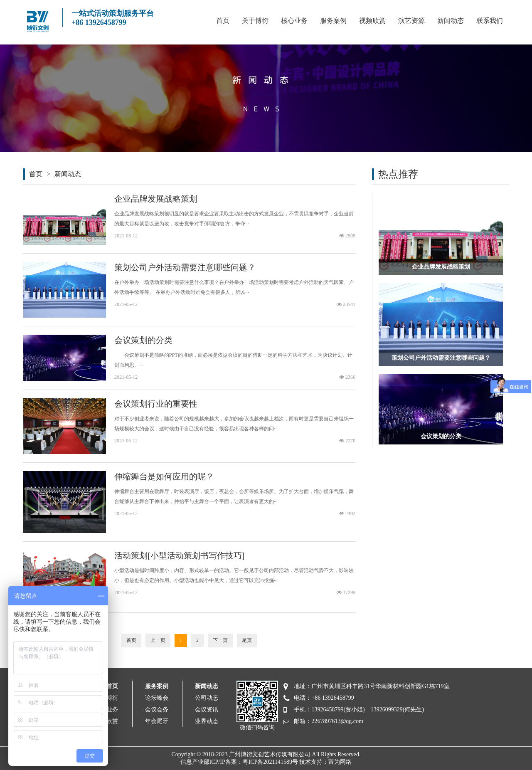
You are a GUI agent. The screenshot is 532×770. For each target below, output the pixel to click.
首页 (223, 21)
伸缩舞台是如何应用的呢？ (164, 476)
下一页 (220, 640)
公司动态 (207, 698)
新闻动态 (451, 21)
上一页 (158, 640)
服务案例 (333, 21)
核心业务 (294, 21)
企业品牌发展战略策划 (156, 199)
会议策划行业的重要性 (156, 404)
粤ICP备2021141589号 (270, 762)
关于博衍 (255, 21)
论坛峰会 (157, 698)
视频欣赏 (372, 21)
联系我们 (490, 21)
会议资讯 (207, 710)
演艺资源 (411, 21)
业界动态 (207, 721)
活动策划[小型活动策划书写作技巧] (179, 555)
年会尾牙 (157, 721)
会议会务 (157, 710)
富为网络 (340, 762)
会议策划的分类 (143, 340)
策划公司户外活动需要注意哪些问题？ (185, 267)
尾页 (247, 640)
